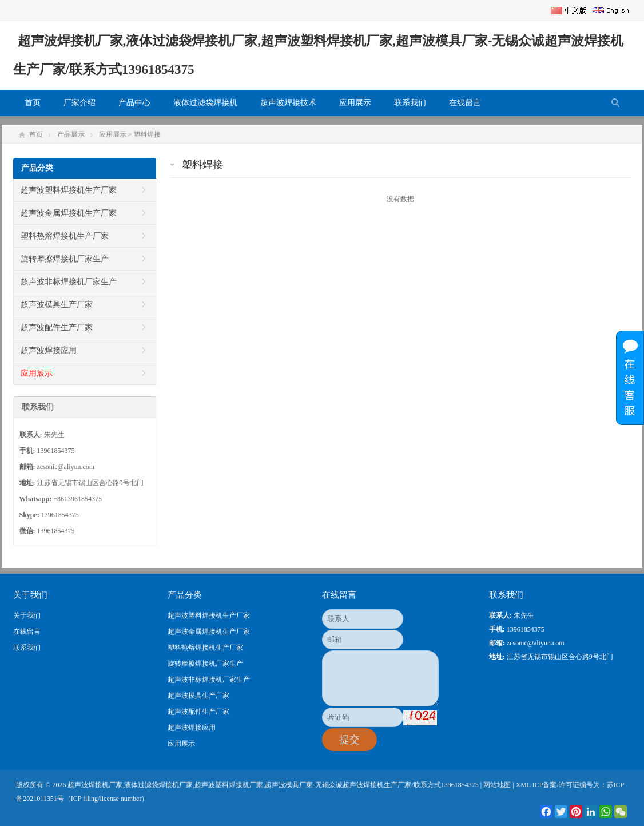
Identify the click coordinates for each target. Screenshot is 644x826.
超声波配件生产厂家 (57, 327)
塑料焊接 (147, 134)
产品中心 (134, 103)
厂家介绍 (79, 103)
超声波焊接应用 (49, 350)
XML (523, 785)
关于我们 (27, 615)
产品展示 (71, 134)
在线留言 (465, 103)
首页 (33, 103)
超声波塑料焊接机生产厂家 (69, 190)
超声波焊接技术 (288, 103)
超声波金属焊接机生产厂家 (69, 213)
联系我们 (410, 103)
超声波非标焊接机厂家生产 (69, 282)
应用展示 (355, 103)
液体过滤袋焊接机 (205, 103)
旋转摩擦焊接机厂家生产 (65, 259)
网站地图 (497, 785)
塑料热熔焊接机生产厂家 (65, 236)
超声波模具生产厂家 (57, 305)
